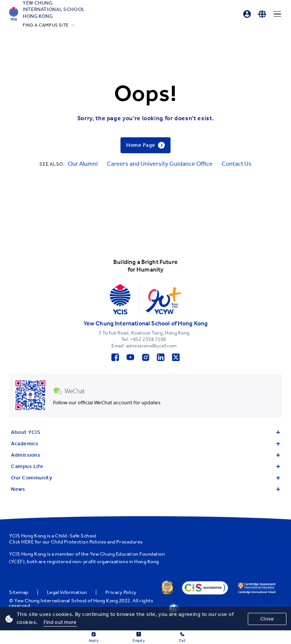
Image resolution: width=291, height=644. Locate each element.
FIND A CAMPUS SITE (46, 25)
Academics (145, 444)
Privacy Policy (121, 592)
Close (267, 619)
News (145, 489)
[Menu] (277, 14)
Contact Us (237, 164)
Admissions (145, 455)
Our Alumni (83, 164)
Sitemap (19, 592)
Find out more (60, 622)
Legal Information (67, 592)
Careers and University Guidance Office (160, 164)
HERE (27, 542)
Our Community (145, 478)
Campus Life (145, 466)
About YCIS (145, 432)
